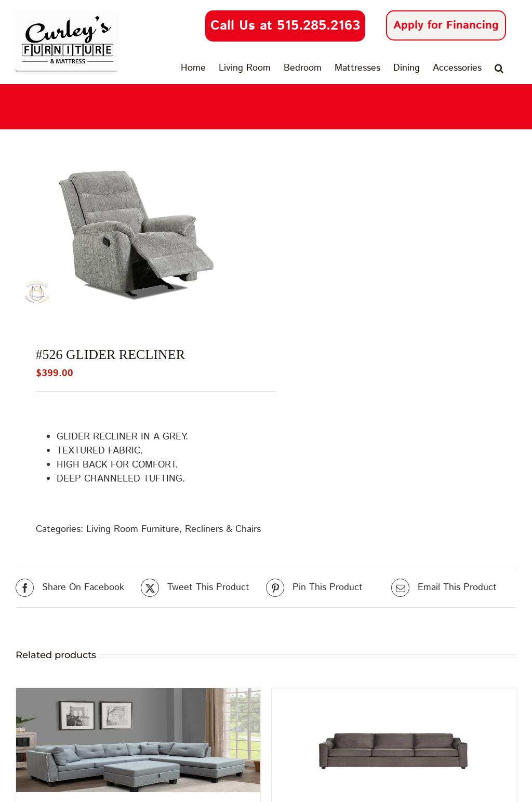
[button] (499, 68)
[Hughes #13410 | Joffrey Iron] (394, 740)
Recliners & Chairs (223, 529)
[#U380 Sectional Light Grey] (138, 740)
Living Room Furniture (133, 529)
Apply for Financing (446, 25)
